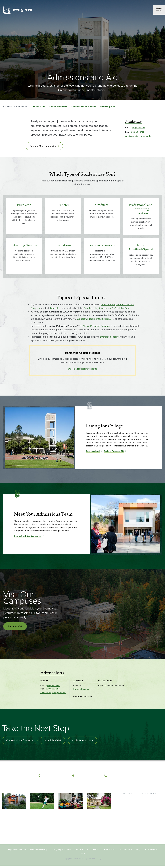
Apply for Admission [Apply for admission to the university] (83, 743)
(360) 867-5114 (137, 132)
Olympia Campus (81, 691)
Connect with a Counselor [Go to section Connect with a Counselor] (84, 107)
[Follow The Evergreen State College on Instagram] (150, 778)
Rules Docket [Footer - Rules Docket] (109, 852)
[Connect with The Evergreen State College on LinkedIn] (156, 778)
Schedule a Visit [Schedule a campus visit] (53, 743)
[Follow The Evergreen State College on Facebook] (140, 778)
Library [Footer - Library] (144, 800)
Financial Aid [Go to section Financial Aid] (39, 107)
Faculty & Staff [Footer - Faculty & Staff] (129, 825)
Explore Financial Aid (114, 454)
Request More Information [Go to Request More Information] (44, 146)
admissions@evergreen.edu (138, 136)
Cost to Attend (93, 454)
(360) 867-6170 (138, 128)
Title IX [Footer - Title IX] (82, 856)
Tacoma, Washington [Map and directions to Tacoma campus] (88, 777)
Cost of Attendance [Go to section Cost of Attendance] (58, 107)
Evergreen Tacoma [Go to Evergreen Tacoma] (110, 339)
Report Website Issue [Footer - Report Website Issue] (17, 852)
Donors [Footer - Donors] (126, 830)
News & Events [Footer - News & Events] (148, 834)
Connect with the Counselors (28, 539)
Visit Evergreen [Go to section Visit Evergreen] (108, 107)
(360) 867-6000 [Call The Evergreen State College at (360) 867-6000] (118, 777)
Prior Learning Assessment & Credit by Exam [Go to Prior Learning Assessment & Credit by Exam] (107, 311)
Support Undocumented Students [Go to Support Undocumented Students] (94, 321)
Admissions (133, 121)
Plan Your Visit (15, 629)
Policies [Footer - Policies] (96, 852)
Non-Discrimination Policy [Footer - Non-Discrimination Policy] (130, 852)
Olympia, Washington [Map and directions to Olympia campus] (55, 777)
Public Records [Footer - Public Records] (82, 852)
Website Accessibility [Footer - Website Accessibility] (39, 852)
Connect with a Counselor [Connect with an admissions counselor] (20, 743)
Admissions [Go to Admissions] (56, 311)
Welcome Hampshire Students (82, 371)
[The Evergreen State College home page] (17, 778)
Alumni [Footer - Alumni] (126, 834)
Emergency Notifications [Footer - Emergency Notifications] (62, 852)
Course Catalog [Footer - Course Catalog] (148, 821)
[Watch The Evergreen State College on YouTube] (145, 778)
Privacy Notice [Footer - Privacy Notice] (151, 852)
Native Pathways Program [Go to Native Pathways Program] (96, 329)
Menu (159, 8)
